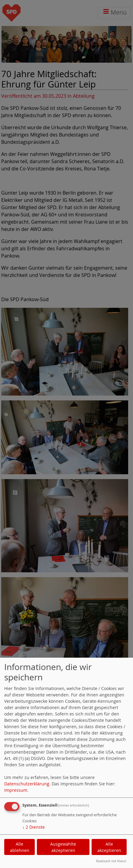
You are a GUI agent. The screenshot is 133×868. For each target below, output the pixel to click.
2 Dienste (34, 827)
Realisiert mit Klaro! (111, 861)
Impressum (16, 790)
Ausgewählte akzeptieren (63, 847)
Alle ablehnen (20, 847)
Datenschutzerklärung (27, 784)
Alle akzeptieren (109, 847)
